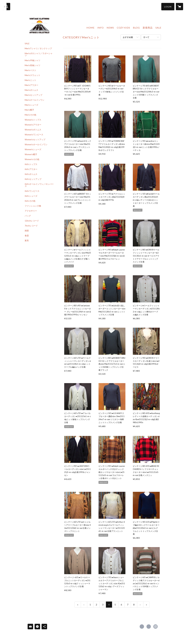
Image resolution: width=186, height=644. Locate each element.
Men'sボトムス (31, 90)
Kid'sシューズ (31, 196)
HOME (90, 28)
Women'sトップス (33, 120)
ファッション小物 (33, 206)
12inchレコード (32, 221)
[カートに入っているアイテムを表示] (179, 7)
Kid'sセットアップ (33, 179)
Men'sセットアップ (33, 95)
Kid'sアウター (31, 169)
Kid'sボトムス (31, 174)
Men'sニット (30, 80)
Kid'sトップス (31, 164)
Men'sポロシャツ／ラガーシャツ (39, 54)
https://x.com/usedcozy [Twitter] (149, 627)
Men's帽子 (29, 110)
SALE (27, 44)
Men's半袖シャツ (32, 60)
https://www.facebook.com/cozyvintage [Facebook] (142, 627)
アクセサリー (31, 211)
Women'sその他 (32, 159)
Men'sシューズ (31, 105)
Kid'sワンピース (32, 191)
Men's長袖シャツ (32, 65)
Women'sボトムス (33, 130)
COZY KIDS (123, 28)
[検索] (7, 7)
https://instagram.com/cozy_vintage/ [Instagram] (155, 627)
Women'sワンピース (34, 135)
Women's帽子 (31, 154)
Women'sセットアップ (35, 140)
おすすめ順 (128, 37)
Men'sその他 (30, 115)
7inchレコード (31, 226)
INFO (101, 28)
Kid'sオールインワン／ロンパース (39, 185)
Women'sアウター (33, 125)
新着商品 (148, 28)
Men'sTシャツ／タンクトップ (38, 48)
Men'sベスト (30, 70)
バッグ (28, 216)
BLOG (136, 28)
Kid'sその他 (30, 201)
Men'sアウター (31, 85)
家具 (27, 241)
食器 (27, 236)
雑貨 (27, 231)
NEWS (110, 28)
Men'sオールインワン (35, 100)
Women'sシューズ (33, 149)
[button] (168, 7)
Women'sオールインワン (36, 144)
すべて (146, 37)
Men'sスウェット (32, 75)
